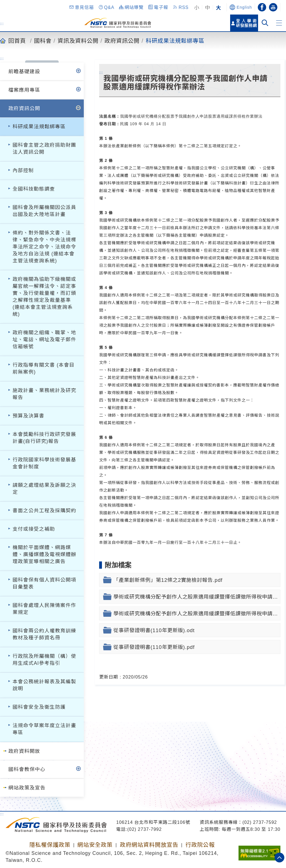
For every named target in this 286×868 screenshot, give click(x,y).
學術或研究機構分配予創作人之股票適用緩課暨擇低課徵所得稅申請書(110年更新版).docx (197, 597)
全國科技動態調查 (34, 189)
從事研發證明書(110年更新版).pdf (154, 647)
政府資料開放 (24, 751)
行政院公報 (200, 845)
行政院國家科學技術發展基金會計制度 (44, 463)
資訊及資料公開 (78, 41)
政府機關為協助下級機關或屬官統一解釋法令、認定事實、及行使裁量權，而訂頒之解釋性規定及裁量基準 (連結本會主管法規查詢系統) (44, 297)
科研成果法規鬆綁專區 (175, 41)
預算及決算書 (28, 416)
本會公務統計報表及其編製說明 (44, 685)
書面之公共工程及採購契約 (44, 511)
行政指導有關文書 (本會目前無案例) (44, 368)
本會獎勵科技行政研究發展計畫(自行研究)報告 (44, 438)
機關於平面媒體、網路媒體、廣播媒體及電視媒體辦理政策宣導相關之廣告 (44, 554)
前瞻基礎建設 (24, 72)
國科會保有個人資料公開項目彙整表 (44, 583)
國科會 (43, 41)
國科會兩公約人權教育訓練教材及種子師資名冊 (44, 634)
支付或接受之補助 (34, 529)
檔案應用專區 (24, 90)
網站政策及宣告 (27, 788)
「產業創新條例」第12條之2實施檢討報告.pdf (168, 580)
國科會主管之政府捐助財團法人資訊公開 (44, 149)
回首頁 (17, 41)
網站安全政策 (95, 845)
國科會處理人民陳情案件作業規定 (44, 609)
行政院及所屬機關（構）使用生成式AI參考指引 (44, 660)
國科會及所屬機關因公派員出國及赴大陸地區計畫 (44, 211)
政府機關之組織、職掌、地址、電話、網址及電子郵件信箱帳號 (44, 340)
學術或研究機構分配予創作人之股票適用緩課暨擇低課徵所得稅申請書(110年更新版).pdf (197, 614)
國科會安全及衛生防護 (39, 707)
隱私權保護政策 (50, 845)
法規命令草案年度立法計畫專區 (44, 729)
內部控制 (23, 170)
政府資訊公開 (122, 41)
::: (2, 23)
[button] (81, 7)
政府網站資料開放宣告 (149, 845)
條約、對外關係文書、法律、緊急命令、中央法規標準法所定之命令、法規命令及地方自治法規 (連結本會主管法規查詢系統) (44, 247)
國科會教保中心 (27, 769)
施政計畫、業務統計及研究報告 (44, 394)
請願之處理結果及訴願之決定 (44, 489)
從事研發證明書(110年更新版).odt (154, 630)
